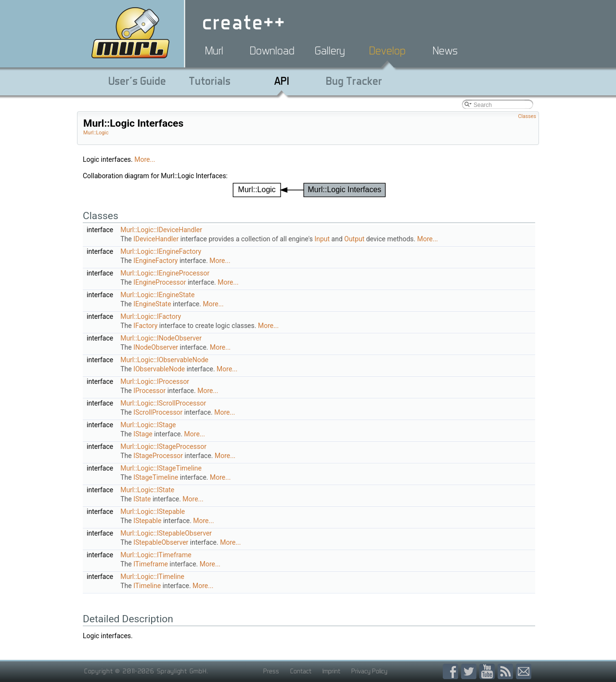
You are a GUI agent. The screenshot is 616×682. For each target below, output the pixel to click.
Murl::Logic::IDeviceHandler (161, 230)
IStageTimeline (156, 477)
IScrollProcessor (158, 412)
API (282, 81)
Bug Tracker (354, 81)
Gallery (330, 51)
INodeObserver (156, 347)
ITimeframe (151, 564)
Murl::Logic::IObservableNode (164, 360)
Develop (387, 51)
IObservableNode (159, 369)
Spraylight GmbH (182, 671)
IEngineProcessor (160, 282)
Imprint (331, 671)
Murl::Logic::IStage (148, 425)
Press (271, 671)
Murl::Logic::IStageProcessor (163, 446)
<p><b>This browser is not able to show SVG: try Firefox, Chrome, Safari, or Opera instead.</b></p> (309, 190)
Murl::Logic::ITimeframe (156, 555)
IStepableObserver (161, 542)
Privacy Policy (369, 671)
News (445, 51)
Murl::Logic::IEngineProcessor (165, 273)
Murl (214, 51)
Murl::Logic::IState (147, 490)
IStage (143, 434)
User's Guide (137, 81)
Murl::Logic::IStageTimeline (161, 468)
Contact (301, 671)
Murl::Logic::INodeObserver (161, 338)
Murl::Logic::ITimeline (152, 577)
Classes (527, 116)
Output (354, 239)
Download (272, 51)
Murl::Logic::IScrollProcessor (163, 403)
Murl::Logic (96, 133)
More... (145, 159)
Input (322, 239)
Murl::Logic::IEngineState (157, 295)
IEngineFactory (155, 261)
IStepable (147, 521)
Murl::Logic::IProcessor (155, 381)
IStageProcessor (158, 456)
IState (142, 499)
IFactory (145, 326)
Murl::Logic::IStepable (153, 511)
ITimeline (147, 586)
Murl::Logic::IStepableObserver (166, 533)
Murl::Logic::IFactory (151, 316)
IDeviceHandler (156, 239)
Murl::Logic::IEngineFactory (161, 251)
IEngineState (152, 304)
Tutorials (210, 81)
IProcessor (149, 391)
